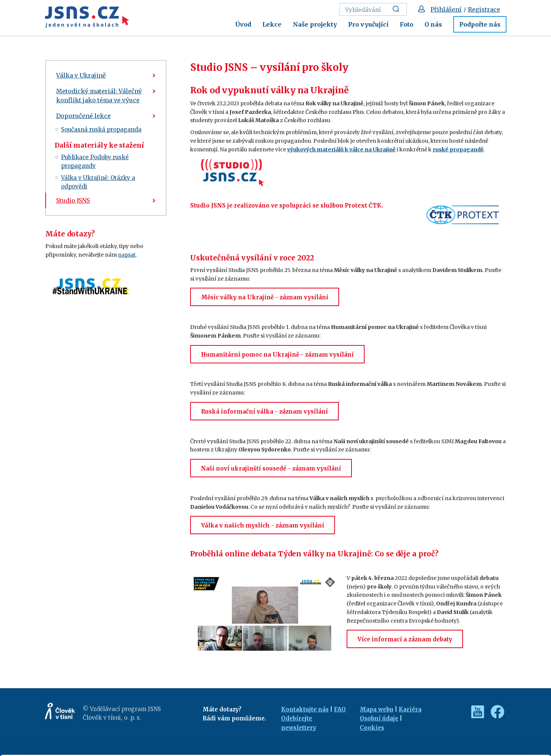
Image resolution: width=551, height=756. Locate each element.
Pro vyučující (368, 24)
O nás (433, 24)
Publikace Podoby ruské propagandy (95, 161)
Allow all (489, 701)
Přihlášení (446, 9)
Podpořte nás (480, 24)
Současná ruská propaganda (101, 129)
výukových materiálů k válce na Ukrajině (341, 149)
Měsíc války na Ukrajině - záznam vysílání (265, 297)
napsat (127, 255)
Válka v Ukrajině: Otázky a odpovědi (98, 182)
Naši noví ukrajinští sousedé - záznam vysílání (271, 468)
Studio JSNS (73, 200)
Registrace (484, 9)
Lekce (272, 24)
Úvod (243, 24)
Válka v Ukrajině (81, 75)
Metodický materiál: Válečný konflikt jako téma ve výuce (99, 96)
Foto (407, 24)
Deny (489, 734)
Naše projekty (315, 24)
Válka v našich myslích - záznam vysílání (263, 525)
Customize (489, 718)
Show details (115, 746)
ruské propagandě (458, 149)
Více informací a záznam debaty (405, 639)
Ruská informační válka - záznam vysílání (264, 412)
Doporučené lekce (83, 116)
